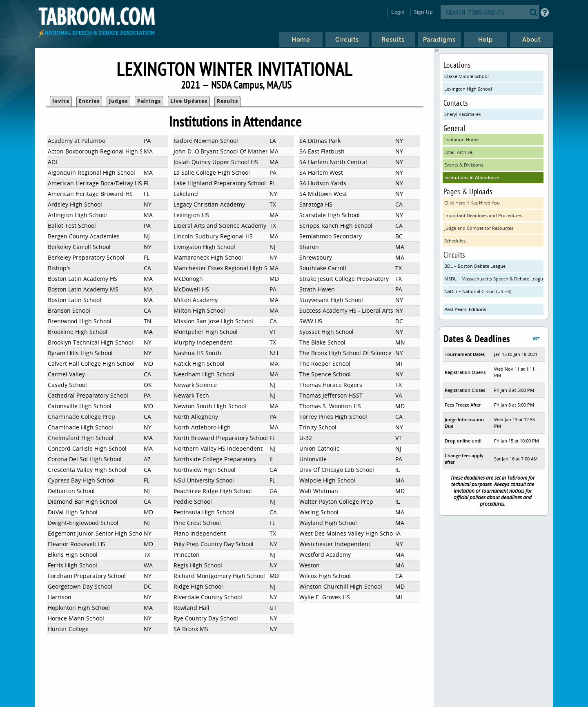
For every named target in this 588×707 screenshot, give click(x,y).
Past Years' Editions (465, 309)
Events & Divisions (464, 165)
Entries (89, 101)
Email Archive (458, 152)
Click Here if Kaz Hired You (472, 203)
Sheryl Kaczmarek (463, 114)
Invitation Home (461, 139)
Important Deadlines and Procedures (483, 215)
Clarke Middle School (467, 76)
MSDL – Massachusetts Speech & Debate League (494, 279)
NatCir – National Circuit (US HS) (478, 291)
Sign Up (423, 12)
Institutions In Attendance (472, 177)
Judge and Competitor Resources (479, 228)
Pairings (149, 101)
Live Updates (189, 101)
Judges (118, 101)
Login (398, 12)
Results (227, 101)
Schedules (455, 241)
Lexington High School (468, 89)
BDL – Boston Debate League (475, 266)
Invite (61, 101)
